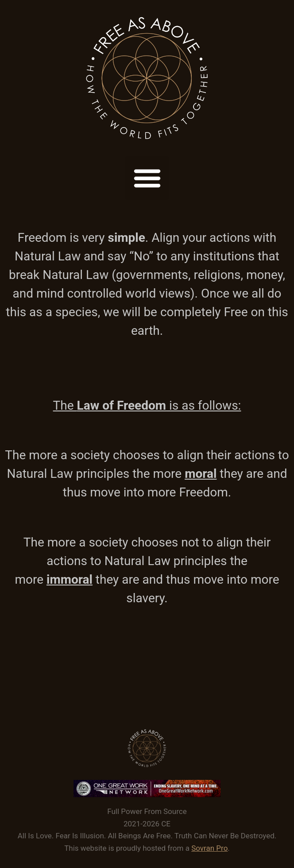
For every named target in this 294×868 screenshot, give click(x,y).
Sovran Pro (209, 848)
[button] (147, 178)
